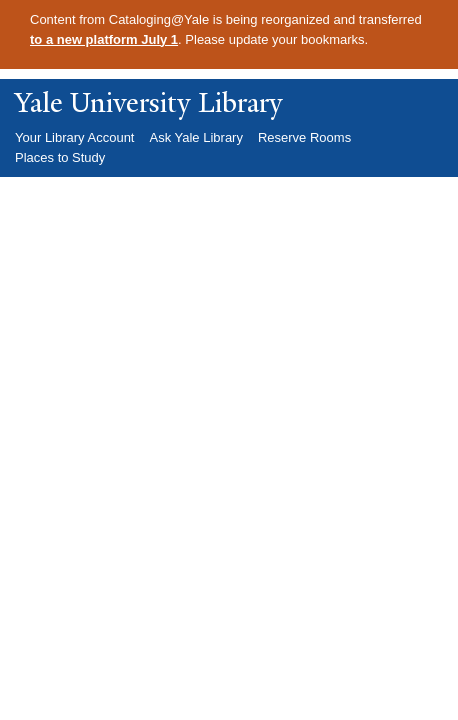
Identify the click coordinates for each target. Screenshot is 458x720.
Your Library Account (74, 137)
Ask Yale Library (195, 137)
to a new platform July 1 (104, 39)
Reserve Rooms (304, 137)
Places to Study (60, 157)
